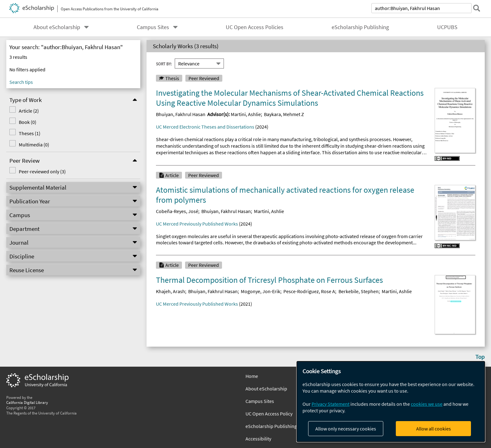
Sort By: (164, 64)
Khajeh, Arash (171, 291)
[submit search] (477, 8)
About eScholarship (57, 27)
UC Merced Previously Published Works (197, 224)
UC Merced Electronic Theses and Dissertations (205, 127)
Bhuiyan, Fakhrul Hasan (181, 114)
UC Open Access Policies (255, 27)
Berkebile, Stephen (359, 291)
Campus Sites (153, 27)
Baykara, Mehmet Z (284, 114)
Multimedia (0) (34, 145)
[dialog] (391, 402)
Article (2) (29, 111)
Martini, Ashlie (246, 114)
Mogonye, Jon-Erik (261, 291)
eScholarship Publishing (360, 27)
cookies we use (427, 404)
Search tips (21, 82)
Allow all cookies (434, 429)
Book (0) (28, 122)
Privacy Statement (331, 404)
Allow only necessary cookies (346, 429)
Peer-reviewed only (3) (42, 171)
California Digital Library (27, 402)
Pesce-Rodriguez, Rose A (309, 291)
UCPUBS (447, 27)
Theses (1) (30, 133)
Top (480, 357)
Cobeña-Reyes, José (177, 211)
